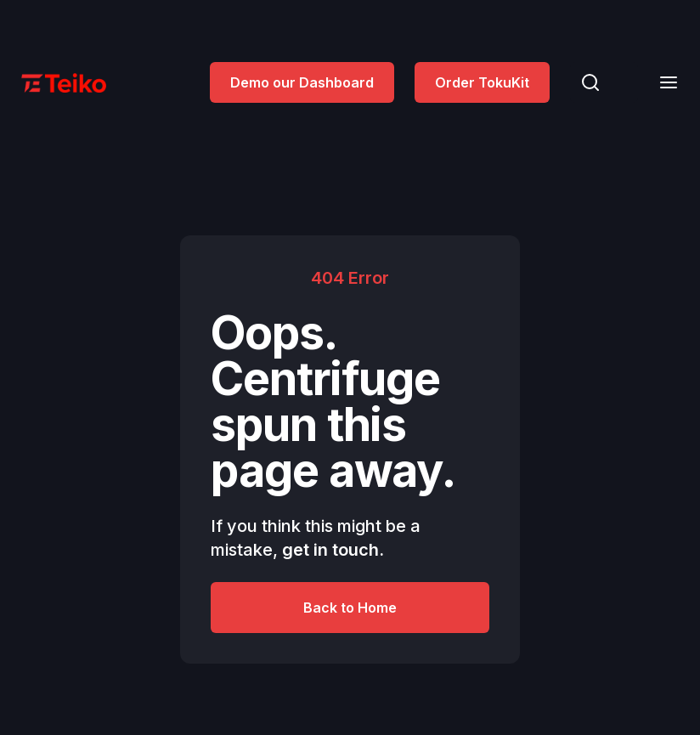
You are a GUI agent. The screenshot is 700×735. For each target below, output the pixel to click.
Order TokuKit (482, 82)
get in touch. (333, 550)
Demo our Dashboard (302, 82)
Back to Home (350, 608)
